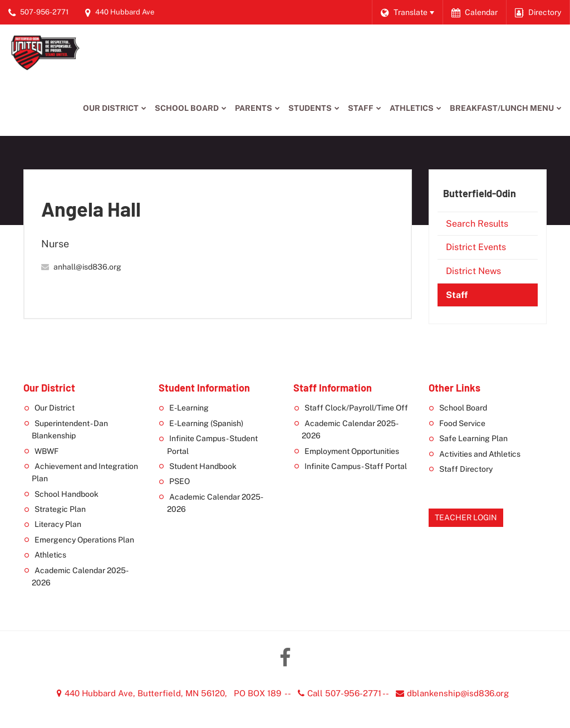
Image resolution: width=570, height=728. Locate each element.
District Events (476, 247)
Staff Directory (466, 469)
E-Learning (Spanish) (206, 423)
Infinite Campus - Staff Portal (356, 466)
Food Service (462, 423)
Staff (457, 295)
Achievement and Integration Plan (85, 472)
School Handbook (67, 494)
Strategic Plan (60, 509)
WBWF (46, 451)
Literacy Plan (58, 524)
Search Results (477, 224)
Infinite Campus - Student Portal (213, 444)
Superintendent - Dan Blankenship (70, 429)
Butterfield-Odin (480, 193)
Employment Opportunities (352, 451)
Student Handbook (203, 466)
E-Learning (189, 408)
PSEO (180, 481)
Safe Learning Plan (473, 438)
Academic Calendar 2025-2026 (80, 576)
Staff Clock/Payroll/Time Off (356, 408)
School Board (463, 408)
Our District (55, 408)
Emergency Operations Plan (84, 540)
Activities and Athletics (480, 454)
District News (473, 271)
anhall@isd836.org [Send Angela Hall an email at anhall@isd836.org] (87, 267)
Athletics (50, 555)
